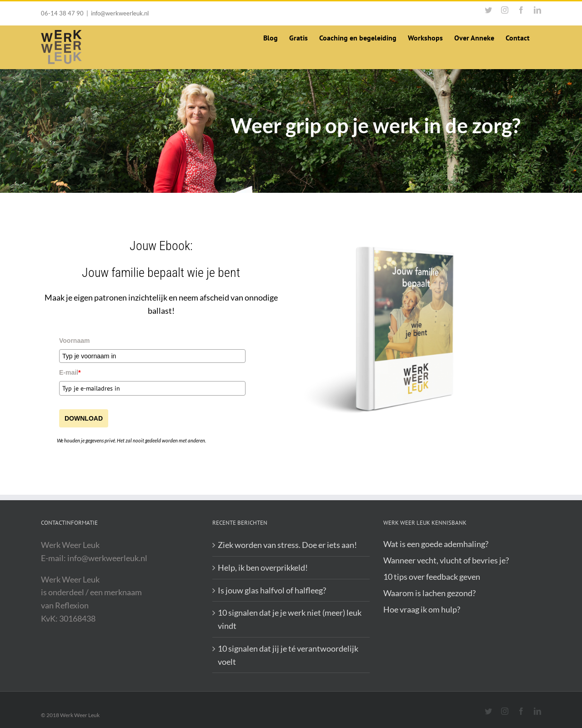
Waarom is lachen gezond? (429, 593)
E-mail (70, 372)
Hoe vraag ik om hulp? (422, 609)
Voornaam (74, 341)
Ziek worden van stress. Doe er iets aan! (287, 545)
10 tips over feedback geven (432, 577)
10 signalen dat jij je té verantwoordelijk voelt (288, 655)
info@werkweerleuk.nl (120, 13)
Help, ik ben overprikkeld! (263, 567)
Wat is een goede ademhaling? (436, 544)
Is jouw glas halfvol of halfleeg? (272, 590)
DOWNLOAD (84, 418)
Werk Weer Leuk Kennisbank (425, 523)
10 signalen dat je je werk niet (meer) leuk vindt (290, 619)
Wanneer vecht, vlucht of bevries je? (446, 560)
